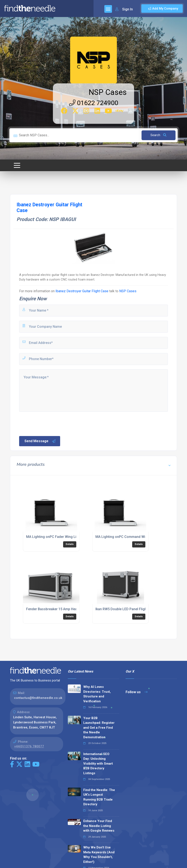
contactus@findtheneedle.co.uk (38, 698)
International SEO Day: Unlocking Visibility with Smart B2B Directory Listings (98, 764)
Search (158, 135)
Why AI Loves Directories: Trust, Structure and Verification (97, 694)
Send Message (40, 441)
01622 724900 (94, 103)
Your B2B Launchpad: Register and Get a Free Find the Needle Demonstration (99, 728)
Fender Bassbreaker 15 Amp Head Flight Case (62, 609)
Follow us (137, 692)
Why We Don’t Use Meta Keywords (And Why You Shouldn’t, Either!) (99, 855)
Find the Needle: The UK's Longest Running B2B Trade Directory (99, 797)
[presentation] (51, 423)
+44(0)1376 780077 (29, 746)
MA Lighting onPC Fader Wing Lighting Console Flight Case (72, 537)
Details (70, 544)
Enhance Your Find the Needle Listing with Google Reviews (99, 826)
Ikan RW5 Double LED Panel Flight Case (126, 609)
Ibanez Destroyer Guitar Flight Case (82, 291)
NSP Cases (108, 92)
